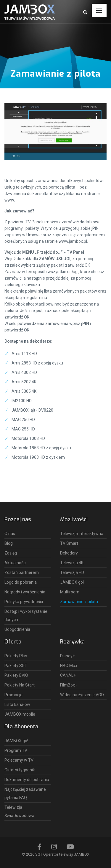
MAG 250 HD (23, 420)
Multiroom (70, 592)
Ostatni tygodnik (20, 770)
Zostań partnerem (22, 572)
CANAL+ (68, 675)
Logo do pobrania (21, 582)
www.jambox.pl (73, 241)
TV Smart (69, 543)
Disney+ (67, 656)
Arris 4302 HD (24, 372)
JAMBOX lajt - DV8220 (32, 410)
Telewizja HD (72, 572)
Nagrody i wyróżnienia (25, 592)
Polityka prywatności (24, 602)
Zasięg (11, 553)
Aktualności (15, 563)
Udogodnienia (17, 629)
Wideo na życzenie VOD (82, 695)
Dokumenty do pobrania (27, 780)
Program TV (16, 750)
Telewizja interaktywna (82, 534)
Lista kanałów (17, 704)
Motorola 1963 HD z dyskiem (38, 457)
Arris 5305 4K (24, 391)
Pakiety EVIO (16, 675)
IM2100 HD (22, 401)
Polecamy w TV (19, 760)
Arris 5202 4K (24, 382)
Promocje (13, 695)
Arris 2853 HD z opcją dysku (37, 363)
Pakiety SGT (16, 666)
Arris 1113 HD (24, 354)
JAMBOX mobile (20, 714)
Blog (9, 543)
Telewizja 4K (72, 563)
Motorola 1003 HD (28, 438)
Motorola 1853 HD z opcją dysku (41, 448)
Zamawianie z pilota (79, 602)
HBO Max (69, 666)
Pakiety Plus (16, 656)
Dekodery (69, 553)
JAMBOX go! (72, 582)
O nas (10, 534)
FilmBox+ (69, 685)
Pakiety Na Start (20, 685)
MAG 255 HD (23, 429)
